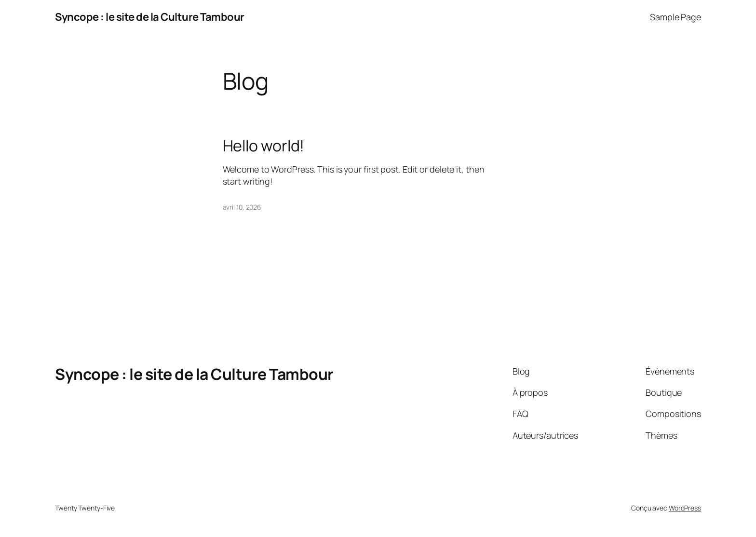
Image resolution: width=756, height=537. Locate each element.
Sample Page (675, 17)
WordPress (685, 508)
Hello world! (264, 146)
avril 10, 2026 (242, 207)
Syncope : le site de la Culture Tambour (150, 17)
